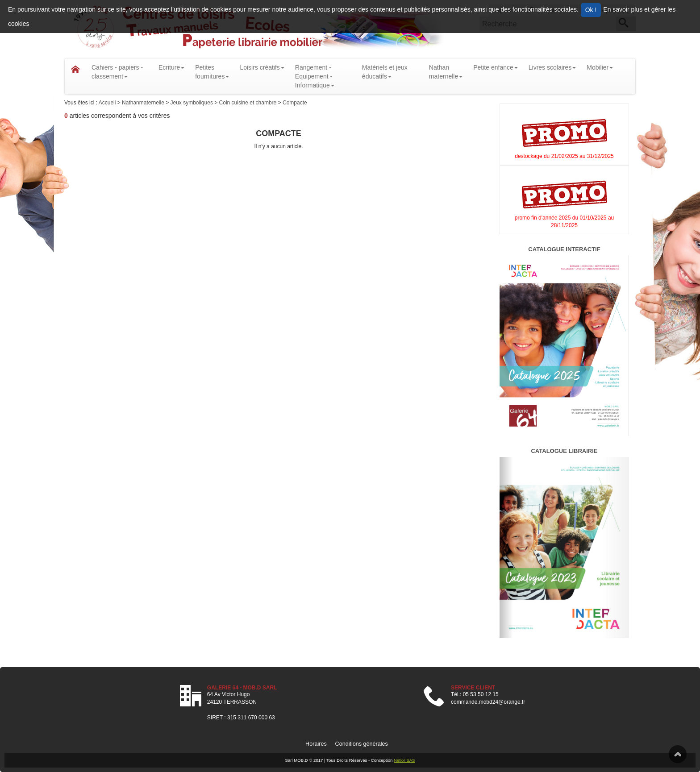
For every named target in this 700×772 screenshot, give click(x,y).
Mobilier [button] (600, 67)
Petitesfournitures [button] (212, 72)
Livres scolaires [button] (552, 67)
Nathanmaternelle (144, 103)
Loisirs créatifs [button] (262, 67)
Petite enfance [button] (496, 67)
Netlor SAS (404, 760)
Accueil (108, 103)
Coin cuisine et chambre (249, 103)
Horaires (316, 744)
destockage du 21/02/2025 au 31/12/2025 (564, 156)
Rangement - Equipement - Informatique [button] (315, 76)
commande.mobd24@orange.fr (488, 702)
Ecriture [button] (171, 67)
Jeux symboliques (193, 103)
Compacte (295, 103)
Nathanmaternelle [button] (446, 72)
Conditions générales (362, 744)
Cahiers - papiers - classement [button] (117, 72)
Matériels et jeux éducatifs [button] (385, 72)
